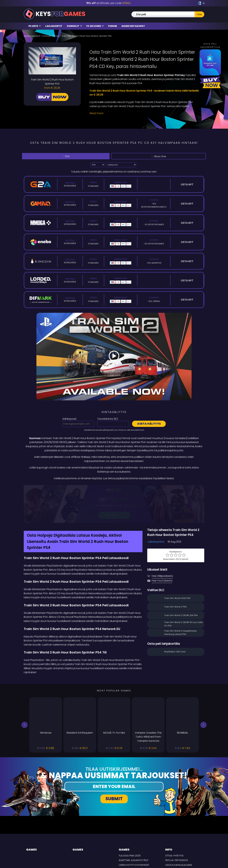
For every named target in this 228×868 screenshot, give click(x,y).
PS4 (67, 156)
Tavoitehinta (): (108, 419)
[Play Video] (114, 357)
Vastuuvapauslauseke (179, 831)
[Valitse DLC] (121, 165)
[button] (25, 691)
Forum (112, 26)
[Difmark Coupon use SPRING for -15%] (114, 487)
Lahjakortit (54, 26)
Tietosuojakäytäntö (178, 836)
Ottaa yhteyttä (174, 822)
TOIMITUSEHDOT (174, 841)
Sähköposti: (70, 419)
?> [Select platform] (97, 165)
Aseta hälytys (149, 424)
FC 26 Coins (95, 26)
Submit (114, 765)
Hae (199, 14)
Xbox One (160, 156)
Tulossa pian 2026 (130, 822)
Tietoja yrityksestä (177, 827)
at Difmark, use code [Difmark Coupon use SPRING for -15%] (108, 3)
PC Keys (35, 26)
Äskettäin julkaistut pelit (134, 827)
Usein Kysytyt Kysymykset (134, 831)
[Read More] (145, 113)
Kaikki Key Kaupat (133, 26)
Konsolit (74, 26)
